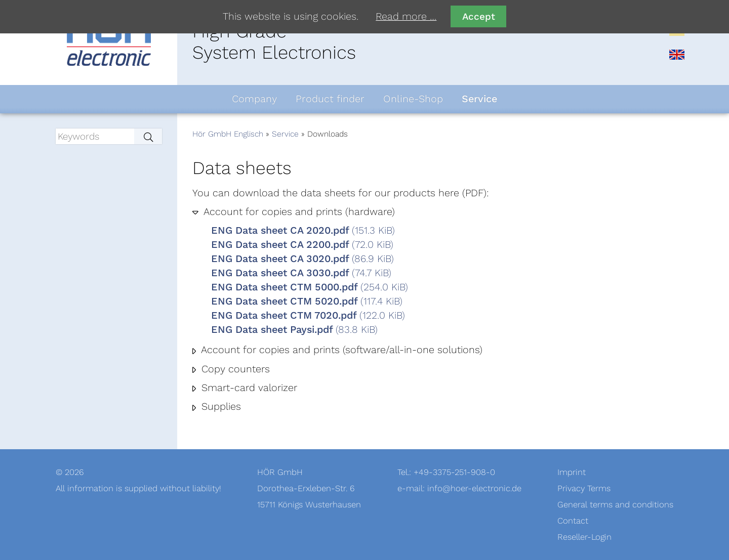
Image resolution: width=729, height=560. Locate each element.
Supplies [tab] (220, 407)
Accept (479, 16)
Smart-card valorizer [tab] (248, 388)
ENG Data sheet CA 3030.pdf (301, 273)
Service (285, 134)
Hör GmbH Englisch (228, 134)
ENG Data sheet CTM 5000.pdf (310, 287)
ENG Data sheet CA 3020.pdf (302, 259)
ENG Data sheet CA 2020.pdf (303, 231)
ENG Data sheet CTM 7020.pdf (308, 316)
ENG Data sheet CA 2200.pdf (302, 245)
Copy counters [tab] (234, 369)
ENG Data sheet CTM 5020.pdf (307, 301)
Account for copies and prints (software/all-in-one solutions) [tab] (340, 350)
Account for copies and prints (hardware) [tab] (298, 212)
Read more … (406, 17)
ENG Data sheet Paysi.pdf (294, 330)
